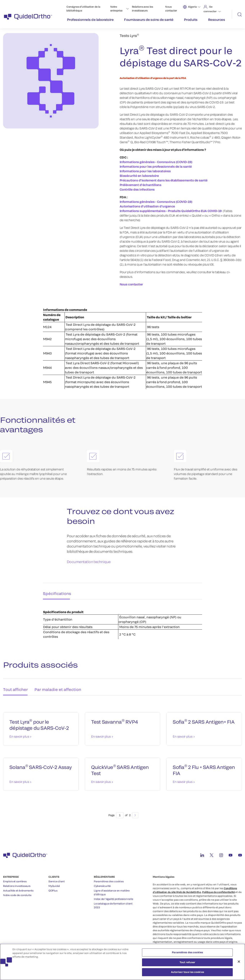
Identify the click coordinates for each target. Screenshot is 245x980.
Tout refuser (187, 964)
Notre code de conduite (17, 891)
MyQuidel (54, 882)
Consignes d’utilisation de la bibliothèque (83, 9)
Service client (57, 877)
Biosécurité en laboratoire (139, 176)
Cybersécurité (102, 882)
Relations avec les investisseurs (143, 9)
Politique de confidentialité (218, 888)
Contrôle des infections (137, 190)
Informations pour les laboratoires (145, 171)
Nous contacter (171, 9)
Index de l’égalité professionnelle (114, 895)
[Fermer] (239, 963)
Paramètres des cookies (109, 877)
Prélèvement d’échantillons (140, 185)
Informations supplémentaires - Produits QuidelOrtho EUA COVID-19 (171, 211)
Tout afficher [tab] (14, 684)
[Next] (135, 811)
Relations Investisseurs (17, 882)
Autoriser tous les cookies (187, 974)
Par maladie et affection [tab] (58, 684)
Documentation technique (89, 562)
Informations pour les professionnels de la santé (156, 167)
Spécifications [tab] (55, 590)
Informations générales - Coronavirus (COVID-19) (156, 162)
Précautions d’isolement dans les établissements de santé (164, 180)
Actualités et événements (18, 887)
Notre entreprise (116, 9)
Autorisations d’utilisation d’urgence (147, 206)
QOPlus (53, 887)
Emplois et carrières (15, 877)
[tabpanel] (122, 618)
